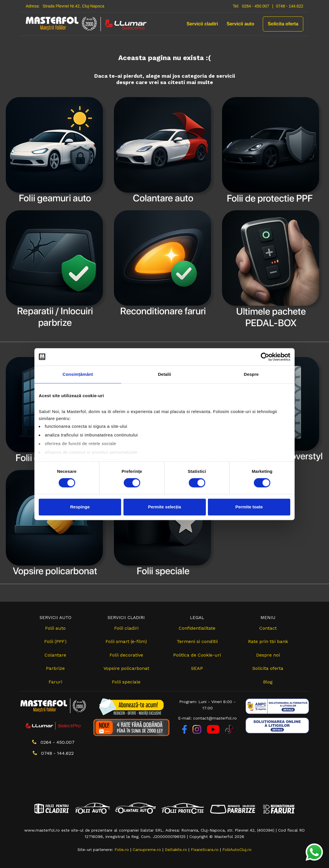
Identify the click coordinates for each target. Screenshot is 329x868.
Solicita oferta (283, 24)
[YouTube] (214, 732)
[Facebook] (185, 732)
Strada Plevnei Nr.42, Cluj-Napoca (73, 6)
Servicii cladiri (203, 24)
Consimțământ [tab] (78, 374)
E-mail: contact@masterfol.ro (207, 718)
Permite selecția (164, 507)
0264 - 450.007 (256, 6)
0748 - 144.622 (290, 6)
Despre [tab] (251, 374)
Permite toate (249, 507)
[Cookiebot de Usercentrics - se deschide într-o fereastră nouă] (265, 357)
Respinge (80, 507)
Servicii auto (240, 24)
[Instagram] (198, 732)
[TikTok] (229, 732)
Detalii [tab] (164, 374)
